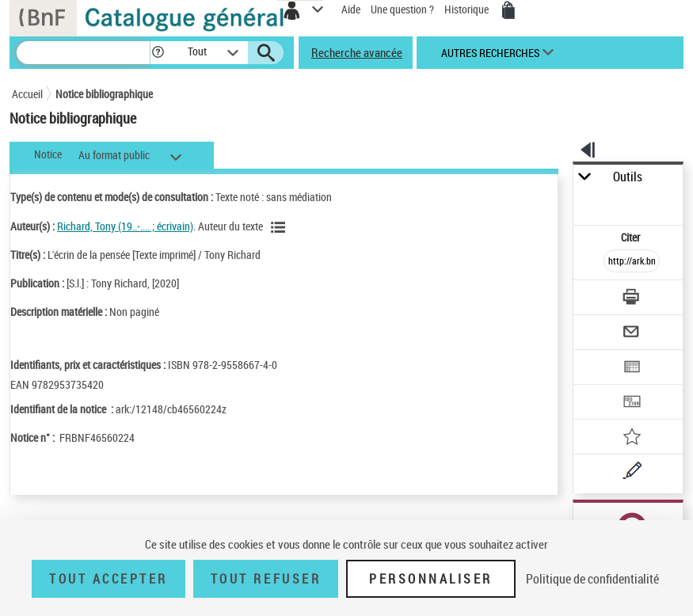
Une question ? (402, 9)
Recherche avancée (357, 52)
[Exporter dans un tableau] (632, 369)
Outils (628, 177)
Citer (632, 237)
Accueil (27, 94)
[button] (158, 53)
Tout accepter (109, 579)
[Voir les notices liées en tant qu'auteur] (280, 227)
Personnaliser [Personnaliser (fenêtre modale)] (431, 579)
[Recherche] (83, 53)
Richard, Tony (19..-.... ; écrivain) (125, 226)
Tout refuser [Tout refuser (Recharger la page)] (266, 579)
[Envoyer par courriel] (632, 334)
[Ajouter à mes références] (632, 438)
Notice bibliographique (104, 94)
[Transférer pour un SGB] (632, 403)
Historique (468, 9)
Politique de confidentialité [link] (592, 579)
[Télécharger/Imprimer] (632, 299)
